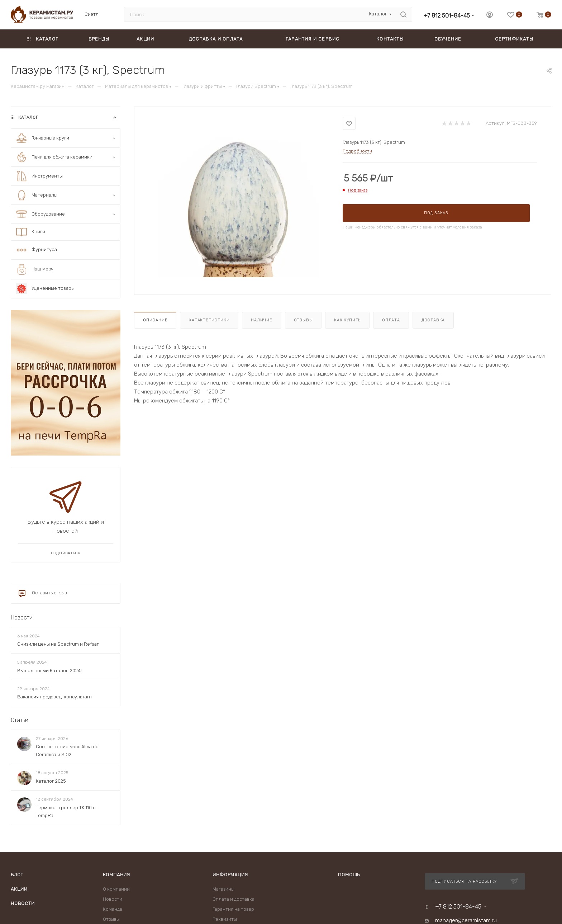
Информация (230, 875)
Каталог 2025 (51, 781)
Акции (19, 889)
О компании (116, 889)
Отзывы (303, 320)
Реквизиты (225, 919)
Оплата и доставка (234, 899)
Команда (113, 909)
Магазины (223, 889)
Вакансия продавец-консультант (55, 697)
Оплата (391, 320)
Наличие (262, 320)
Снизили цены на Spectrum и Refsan (58, 644)
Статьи (20, 720)
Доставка (433, 320)
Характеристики (209, 320)
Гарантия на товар (233, 909)
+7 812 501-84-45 (447, 16)
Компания (116, 875)
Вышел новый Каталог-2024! (49, 671)
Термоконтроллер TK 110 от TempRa (67, 812)
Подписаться (66, 553)
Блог (17, 875)
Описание (155, 320)
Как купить (347, 320)
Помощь (349, 875)
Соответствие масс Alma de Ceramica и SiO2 (67, 751)
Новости (22, 617)
